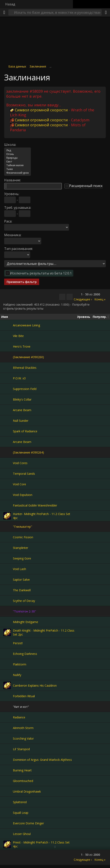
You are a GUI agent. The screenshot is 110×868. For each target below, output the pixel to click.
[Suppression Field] (7, 389)
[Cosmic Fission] (7, 537)
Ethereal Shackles (25, 368)
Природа (17, 158)
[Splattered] (7, 802)
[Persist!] (7, 643)
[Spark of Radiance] (7, 431)
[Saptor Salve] (7, 579)
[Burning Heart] (7, 770)
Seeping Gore (22, 558)
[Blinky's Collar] (7, 399)
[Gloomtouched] (7, 781)
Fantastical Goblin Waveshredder (35, 505)
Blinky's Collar (22, 399)
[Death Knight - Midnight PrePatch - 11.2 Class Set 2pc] (7, 632)
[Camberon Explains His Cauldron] (7, 685)
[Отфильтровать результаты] (70, 297)
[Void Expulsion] (7, 495)
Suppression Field (25, 389)
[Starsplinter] (7, 548)
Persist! (18, 643)
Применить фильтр (22, 282)
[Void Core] (7, 484)
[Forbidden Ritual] (7, 696)
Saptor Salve (21, 580)
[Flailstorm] (7, 664)
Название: (12, 180)
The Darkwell (22, 590)
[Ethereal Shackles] (7, 368)
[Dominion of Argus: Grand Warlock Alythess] (7, 760)
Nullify (17, 675)
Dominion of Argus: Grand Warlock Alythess (42, 760)
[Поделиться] (106, 12)
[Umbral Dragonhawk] (7, 791)
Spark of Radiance (25, 431)
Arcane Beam (22, 410)
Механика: (13, 235)
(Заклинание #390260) (28, 357)
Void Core (19, 484)
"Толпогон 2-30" (24, 611)
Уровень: (12, 194)
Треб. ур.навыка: (18, 208)
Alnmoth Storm (23, 728)
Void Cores (20, 463)
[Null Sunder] (7, 420)
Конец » (100, 299)
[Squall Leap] (7, 813)
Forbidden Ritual (24, 696)
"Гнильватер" (22, 527)
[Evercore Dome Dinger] (7, 823)
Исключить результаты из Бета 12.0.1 (41, 273)
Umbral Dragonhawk (27, 791)
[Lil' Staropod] (7, 749)
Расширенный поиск (86, 186)
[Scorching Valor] (7, 738)
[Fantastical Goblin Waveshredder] (7, 505)
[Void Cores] (7, 463)
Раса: (8, 221)
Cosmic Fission (23, 537)
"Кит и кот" (21, 707)
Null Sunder (21, 421)
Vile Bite (18, 336)
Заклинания (38, 66)
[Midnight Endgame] (7, 622)
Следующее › (83, 299)
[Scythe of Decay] (7, 601)
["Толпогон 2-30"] (7, 611)
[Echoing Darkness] (7, 654)
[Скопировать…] (62, 297)
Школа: (10, 145)
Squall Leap (21, 813)
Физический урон (17, 173)
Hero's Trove (22, 346)
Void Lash (19, 569)
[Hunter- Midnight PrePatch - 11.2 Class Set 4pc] (7, 516)
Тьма (17, 169)
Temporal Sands (24, 474)
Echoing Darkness (25, 654)
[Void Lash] (7, 569)
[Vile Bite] (7, 336)
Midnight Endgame (26, 622)
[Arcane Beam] (7, 410)
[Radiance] (7, 717)
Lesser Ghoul (22, 834)
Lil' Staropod (21, 749)
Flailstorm (20, 664)
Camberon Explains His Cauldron (35, 685)
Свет (17, 162)
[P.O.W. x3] (7, 378)
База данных (17, 66)
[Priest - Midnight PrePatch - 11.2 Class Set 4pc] (7, 844)
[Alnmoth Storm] (7, 728)
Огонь (17, 154)
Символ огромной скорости (39, 110)
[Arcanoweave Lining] (7, 325)
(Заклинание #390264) (28, 452)
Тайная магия (17, 165)
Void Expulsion (23, 495)
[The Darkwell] (7, 590)
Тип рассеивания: (18, 249)
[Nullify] (7, 675)
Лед (17, 150)
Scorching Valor (23, 738)
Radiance (19, 717)
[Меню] (4, 12)
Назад (10, 4)
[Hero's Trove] (7, 346)
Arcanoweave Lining (26, 325)
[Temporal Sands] (7, 473)
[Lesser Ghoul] (7, 834)
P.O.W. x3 (19, 378)
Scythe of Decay (24, 601)
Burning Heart (22, 770)
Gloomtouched (23, 781)
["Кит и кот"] (7, 707)
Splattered (20, 802)
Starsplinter (21, 548)
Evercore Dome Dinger (28, 823)
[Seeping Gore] (7, 558)
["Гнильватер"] (7, 526)
